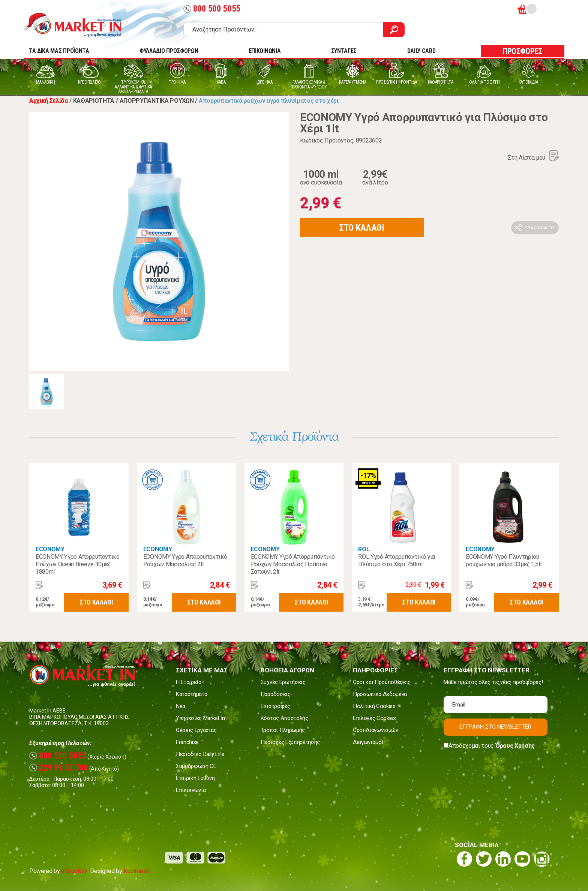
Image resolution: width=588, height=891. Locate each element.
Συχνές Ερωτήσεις (283, 682)
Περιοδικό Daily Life (200, 754)
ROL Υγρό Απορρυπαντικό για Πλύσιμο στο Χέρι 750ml (397, 560)
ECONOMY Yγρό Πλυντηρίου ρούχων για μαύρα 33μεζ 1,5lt (504, 560)
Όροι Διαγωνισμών (376, 730)
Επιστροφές (275, 706)
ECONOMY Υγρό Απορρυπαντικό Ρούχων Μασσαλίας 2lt (185, 560)
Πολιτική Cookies (374, 706)
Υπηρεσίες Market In (200, 718)
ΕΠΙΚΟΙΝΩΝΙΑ (265, 51)
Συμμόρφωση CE (196, 766)
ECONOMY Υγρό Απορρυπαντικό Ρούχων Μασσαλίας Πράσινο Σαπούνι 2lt (293, 564)
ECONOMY (50, 549)
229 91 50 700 (59, 768)
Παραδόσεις (276, 694)
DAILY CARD (421, 51)
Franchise (187, 742)
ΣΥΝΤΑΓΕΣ (344, 51)
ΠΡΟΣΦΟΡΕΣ (523, 51)
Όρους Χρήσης (515, 746)
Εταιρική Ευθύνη (195, 778)
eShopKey (74, 871)
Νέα (181, 706)
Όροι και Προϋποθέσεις (382, 682)
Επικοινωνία (191, 790)
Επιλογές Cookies (374, 718)
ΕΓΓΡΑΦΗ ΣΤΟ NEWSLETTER (495, 727)
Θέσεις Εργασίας (196, 730)
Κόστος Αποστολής (284, 718)
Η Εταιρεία (189, 682)
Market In (79, 25)
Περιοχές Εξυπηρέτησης (290, 742)
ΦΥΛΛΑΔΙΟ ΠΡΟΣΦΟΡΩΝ (169, 51)
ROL (364, 549)
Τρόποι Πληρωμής (283, 730)
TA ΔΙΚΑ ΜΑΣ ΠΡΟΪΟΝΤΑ (59, 51)
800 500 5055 (212, 9)
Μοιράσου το (540, 227)
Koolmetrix (137, 871)
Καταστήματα (191, 694)
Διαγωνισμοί (368, 742)
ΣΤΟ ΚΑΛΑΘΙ (362, 228)
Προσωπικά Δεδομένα (380, 694)
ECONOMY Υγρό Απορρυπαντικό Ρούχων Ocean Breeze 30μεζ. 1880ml (78, 564)
